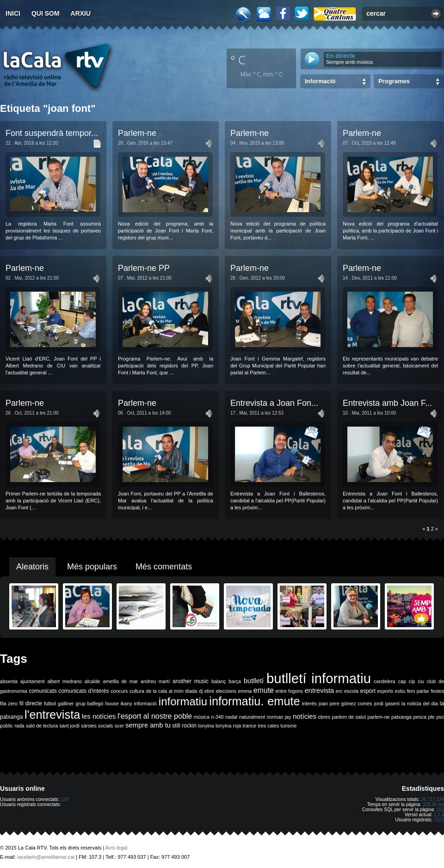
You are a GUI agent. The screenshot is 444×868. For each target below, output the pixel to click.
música (202, 717)
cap (402, 681)
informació (145, 703)
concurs (119, 691)
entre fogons (289, 691)
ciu (421, 681)
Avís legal (117, 848)
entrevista (320, 691)
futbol (50, 703)
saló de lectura (42, 726)
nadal (231, 717)
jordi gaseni (387, 703)
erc (339, 691)
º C (238, 60)
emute (264, 690)
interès (309, 703)
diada (191, 691)
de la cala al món (165, 691)
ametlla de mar (120, 681)
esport (367, 691)
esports (385, 691)
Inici (13, 13)
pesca (420, 717)
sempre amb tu (148, 725)
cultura (137, 691)
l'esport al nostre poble (155, 716)
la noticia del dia (420, 703)
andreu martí (155, 681)
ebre (209, 691)
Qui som (46, 13)
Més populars (92, 567)
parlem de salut (349, 717)
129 (65, 799)
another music (191, 681)
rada (19, 726)
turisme (288, 726)
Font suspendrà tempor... (52, 133)
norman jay (279, 717)
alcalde (92, 681)
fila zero (9, 703)
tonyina (206, 726)
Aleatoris (32, 567)
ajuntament (33, 681)
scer (119, 726)
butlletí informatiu (319, 678)
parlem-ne (379, 717)
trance (250, 726)
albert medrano (65, 681)
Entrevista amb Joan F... (387, 403)
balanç (219, 681)
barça (235, 681)
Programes (394, 81)
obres (324, 717)
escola (351, 691)
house (112, 703)
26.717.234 (432, 799)
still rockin (184, 726)
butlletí (254, 681)
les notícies (99, 716)
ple (432, 717)
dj (201, 691)
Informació (320, 81)
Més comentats (164, 567)
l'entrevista (52, 715)
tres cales (268, 726)
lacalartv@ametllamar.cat (46, 857)
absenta (9, 681)
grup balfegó (89, 703)
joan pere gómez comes (345, 703)
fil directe (31, 703)
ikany (126, 703)
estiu (400, 691)
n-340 (217, 717)
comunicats (43, 691)
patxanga (401, 717)
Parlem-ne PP (144, 268)
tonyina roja (228, 726)
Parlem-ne (137, 133)
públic (6, 726)
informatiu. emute (254, 701)
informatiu (183, 701)
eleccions (226, 691)
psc (440, 717)
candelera (385, 681)
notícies (305, 716)
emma (245, 691)
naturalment (252, 717)
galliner (66, 703)
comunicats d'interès (83, 691)
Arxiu (81, 13)
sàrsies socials (97, 726)
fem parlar (418, 691)
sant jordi (70, 726)
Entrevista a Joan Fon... (274, 403)
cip (412, 681)
